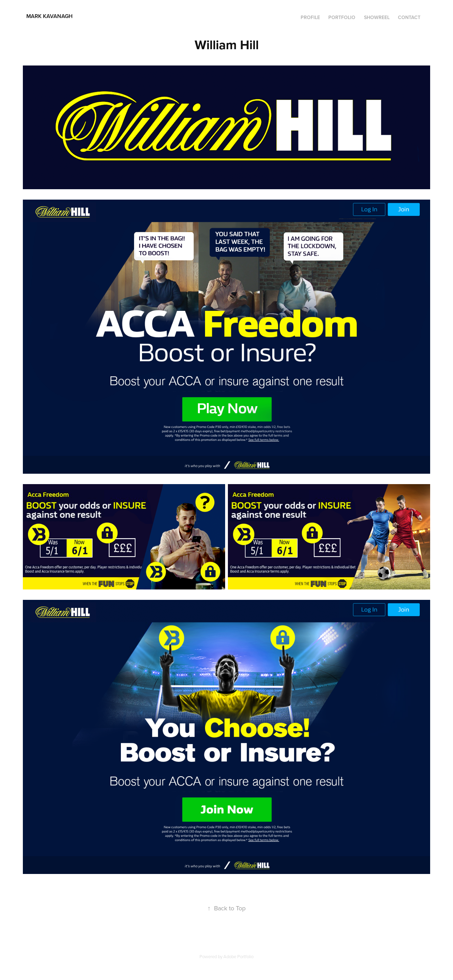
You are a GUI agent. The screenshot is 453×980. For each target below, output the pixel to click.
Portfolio (342, 17)
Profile (310, 17)
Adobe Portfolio (238, 956)
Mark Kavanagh (68, 16)
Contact (409, 17)
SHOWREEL (377, 17)
